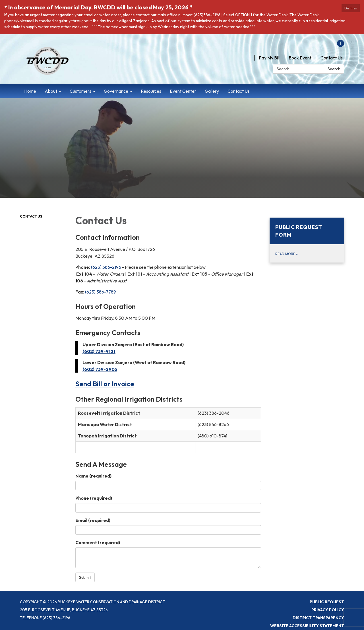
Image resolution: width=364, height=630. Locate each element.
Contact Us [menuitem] (239, 91)
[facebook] (341, 45)
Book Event (300, 58)
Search (334, 69)
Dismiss (351, 8)
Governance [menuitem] (116, 91)
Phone (94, 498)
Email (93, 520)
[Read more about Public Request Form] (307, 240)
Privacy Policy (328, 610)
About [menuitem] (51, 91)
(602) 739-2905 (100, 369)
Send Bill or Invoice (105, 384)
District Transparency (318, 618)
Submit (85, 577)
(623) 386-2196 (106, 267)
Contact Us (332, 58)
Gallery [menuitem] (212, 91)
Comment (98, 542)
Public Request (327, 602)
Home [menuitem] (30, 91)
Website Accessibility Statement (307, 626)
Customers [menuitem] (80, 91)
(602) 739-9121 (99, 351)
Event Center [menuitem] (183, 91)
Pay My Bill (269, 58)
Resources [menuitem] (151, 91)
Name (93, 476)
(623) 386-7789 (101, 292)
